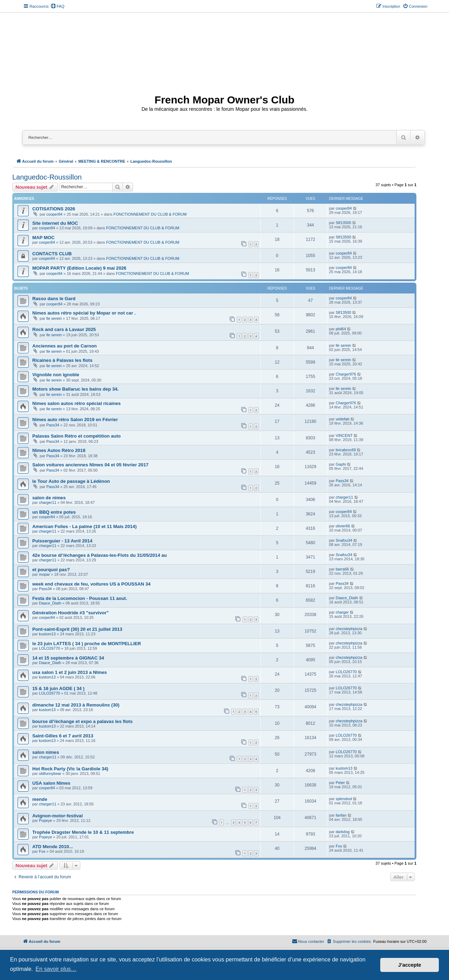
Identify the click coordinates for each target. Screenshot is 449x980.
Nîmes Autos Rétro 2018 (59, 450)
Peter (340, 783)
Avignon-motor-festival (58, 816)
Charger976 (346, 374)
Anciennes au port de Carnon (65, 346)
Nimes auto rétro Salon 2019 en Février (75, 420)
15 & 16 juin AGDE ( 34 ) (58, 688)
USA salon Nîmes (51, 783)
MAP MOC (43, 238)
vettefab (343, 419)
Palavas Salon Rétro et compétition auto (76, 436)
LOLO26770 (49, 648)
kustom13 (47, 634)
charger (342, 612)
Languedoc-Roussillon (47, 177)
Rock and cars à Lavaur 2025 (64, 329)
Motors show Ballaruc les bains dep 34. (75, 389)
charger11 (48, 502)
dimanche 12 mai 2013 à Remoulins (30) (76, 705)
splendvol (344, 799)
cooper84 (54, 214)
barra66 (342, 569)
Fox (42, 851)
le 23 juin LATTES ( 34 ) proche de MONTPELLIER (87, 644)
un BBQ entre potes (54, 512)
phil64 (341, 329)
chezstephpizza (349, 629)
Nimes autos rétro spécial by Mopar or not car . (84, 313)
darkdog (343, 832)
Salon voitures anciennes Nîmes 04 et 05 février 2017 (90, 465)
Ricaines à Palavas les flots (62, 360)
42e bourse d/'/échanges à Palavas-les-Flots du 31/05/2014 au (100, 555)
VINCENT (344, 435)
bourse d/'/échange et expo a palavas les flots (82, 721)
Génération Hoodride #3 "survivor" (71, 613)
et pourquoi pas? (51, 570)
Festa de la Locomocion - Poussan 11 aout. (80, 598)
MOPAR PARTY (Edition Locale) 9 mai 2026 (79, 268)
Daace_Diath (50, 603)
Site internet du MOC (55, 223)
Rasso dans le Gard (54, 299)
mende (40, 799)
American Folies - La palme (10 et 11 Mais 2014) (85, 526)
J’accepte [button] (410, 965)
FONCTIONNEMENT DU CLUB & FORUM (150, 214)
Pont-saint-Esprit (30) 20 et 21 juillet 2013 (77, 629)
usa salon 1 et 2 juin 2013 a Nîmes (70, 672)
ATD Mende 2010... (53, 847)
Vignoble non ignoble (56, 375)
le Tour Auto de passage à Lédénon (71, 481)
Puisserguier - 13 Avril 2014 (62, 541)
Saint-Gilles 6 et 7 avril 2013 (63, 736)
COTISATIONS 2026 (54, 209)
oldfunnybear (50, 773)
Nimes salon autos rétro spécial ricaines (76, 403)
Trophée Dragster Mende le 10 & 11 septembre (83, 832)
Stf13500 (343, 223)
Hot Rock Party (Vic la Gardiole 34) (70, 769)
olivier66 (343, 526)
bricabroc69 (346, 450)
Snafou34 (344, 540)
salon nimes (46, 752)
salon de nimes (49, 498)
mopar (44, 574)
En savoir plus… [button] (56, 969)
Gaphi (341, 464)
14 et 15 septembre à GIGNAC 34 (68, 658)
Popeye (45, 820)
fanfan (341, 815)
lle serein (54, 318)
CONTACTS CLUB (52, 254)
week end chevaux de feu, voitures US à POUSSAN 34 (91, 584)
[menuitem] (58, 6)
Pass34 (53, 425)
